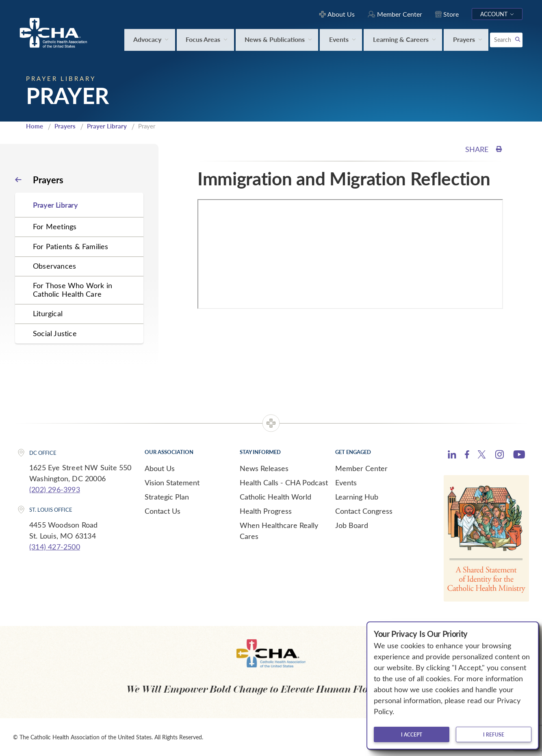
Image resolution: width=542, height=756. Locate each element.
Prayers (65, 126)
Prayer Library (107, 126)
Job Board (352, 525)
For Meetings (55, 226)
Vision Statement (172, 482)
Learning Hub (357, 497)
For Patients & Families (71, 246)
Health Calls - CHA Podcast (284, 482)
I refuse (494, 734)
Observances (54, 266)
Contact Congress (364, 511)
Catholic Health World (275, 497)
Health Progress (266, 511)
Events (346, 482)
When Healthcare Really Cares (279, 531)
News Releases (264, 468)
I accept (412, 734)
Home (35, 126)
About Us (160, 468)
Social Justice (55, 333)
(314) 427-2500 (55, 547)
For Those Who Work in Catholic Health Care (73, 290)
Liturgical (48, 313)
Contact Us (163, 511)
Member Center (361, 468)
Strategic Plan (167, 497)
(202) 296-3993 (55, 489)
